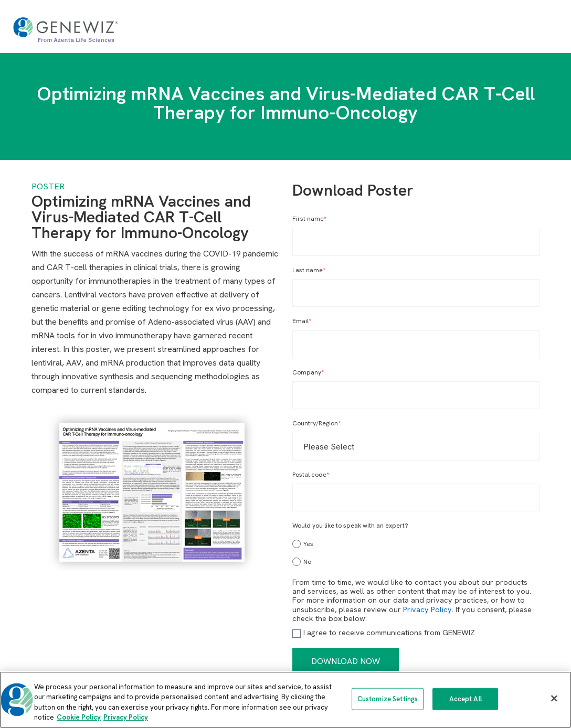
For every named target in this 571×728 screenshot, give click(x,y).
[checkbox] (416, 551)
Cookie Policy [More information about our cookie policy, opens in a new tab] (79, 717)
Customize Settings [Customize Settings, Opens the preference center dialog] (388, 699)
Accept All (466, 699)
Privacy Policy (427, 609)
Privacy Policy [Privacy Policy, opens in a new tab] (126, 717)
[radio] (416, 544)
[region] (285, 700)
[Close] (554, 698)
